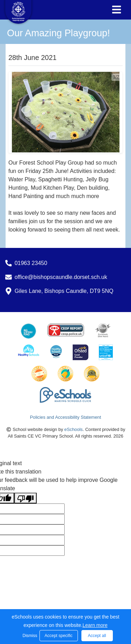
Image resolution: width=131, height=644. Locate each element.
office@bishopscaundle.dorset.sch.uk (61, 277)
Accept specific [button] (58, 636)
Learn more (95, 625)
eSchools (74, 429)
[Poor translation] (26, 498)
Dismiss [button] (29, 636)
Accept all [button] (97, 636)
